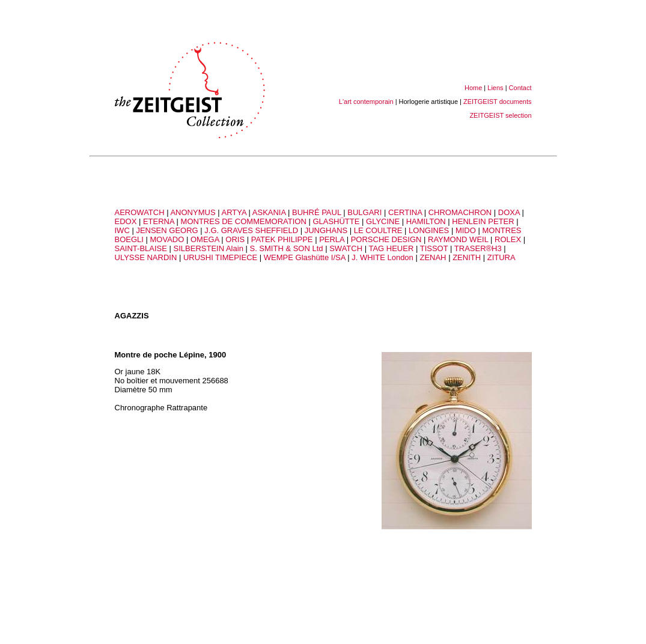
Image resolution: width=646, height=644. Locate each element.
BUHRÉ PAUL (317, 212)
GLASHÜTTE (336, 221)
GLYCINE (383, 221)
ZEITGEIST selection (500, 115)
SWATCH (346, 248)
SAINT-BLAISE (141, 248)
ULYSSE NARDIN (146, 257)
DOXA (509, 212)
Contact (520, 88)
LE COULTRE (378, 230)
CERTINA (405, 212)
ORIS (235, 239)
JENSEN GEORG (167, 230)
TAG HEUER (391, 248)
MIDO (466, 230)
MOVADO (167, 239)
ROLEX (508, 239)
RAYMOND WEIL (458, 239)
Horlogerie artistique (428, 102)
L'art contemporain (366, 102)
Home (473, 88)
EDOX (126, 221)
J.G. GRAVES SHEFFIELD (251, 230)
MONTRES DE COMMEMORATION (244, 221)
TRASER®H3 (479, 248)
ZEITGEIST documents (498, 102)
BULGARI (364, 212)
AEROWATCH (140, 212)
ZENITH (467, 257)
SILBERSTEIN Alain (209, 248)
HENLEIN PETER (483, 221)
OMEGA (205, 239)
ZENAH (433, 257)
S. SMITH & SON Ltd (286, 248)
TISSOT (434, 248)
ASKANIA (269, 212)
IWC (122, 230)
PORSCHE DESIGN (386, 239)
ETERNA (159, 221)
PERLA (332, 239)
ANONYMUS (193, 212)
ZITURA (501, 257)
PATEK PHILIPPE (282, 239)
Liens (495, 88)
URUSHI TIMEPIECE (220, 257)
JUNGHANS (326, 230)
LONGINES (429, 230)
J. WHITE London (382, 257)
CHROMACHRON (460, 212)
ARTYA (233, 212)
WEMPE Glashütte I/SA (305, 257)
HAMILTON (426, 221)
